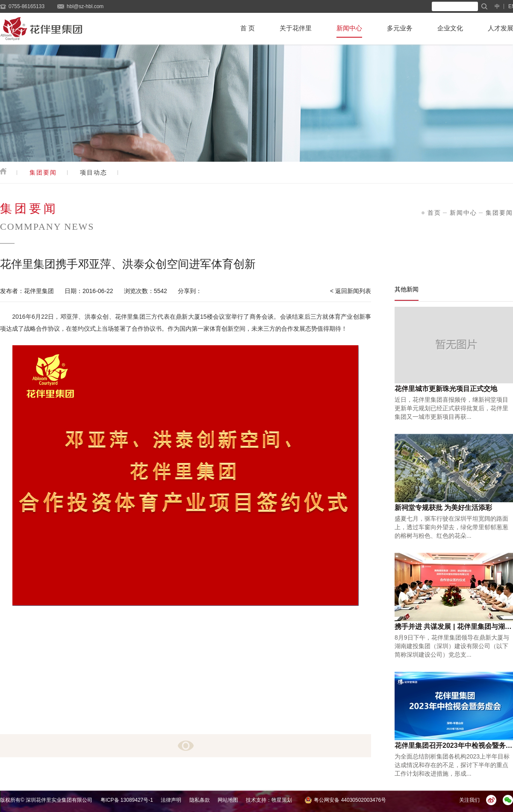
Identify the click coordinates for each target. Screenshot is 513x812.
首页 (434, 213)
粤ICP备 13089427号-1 (127, 800)
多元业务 (400, 28)
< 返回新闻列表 (351, 291)
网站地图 (228, 800)
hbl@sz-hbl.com (85, 6)
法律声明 (171, 800)
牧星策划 (282, 800)
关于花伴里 (296, 28)
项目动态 (94, 172)
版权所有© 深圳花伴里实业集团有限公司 (46, 800)
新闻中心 (349, 28)
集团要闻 (43, 172)
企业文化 (450, 28)
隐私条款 (200, 800)
